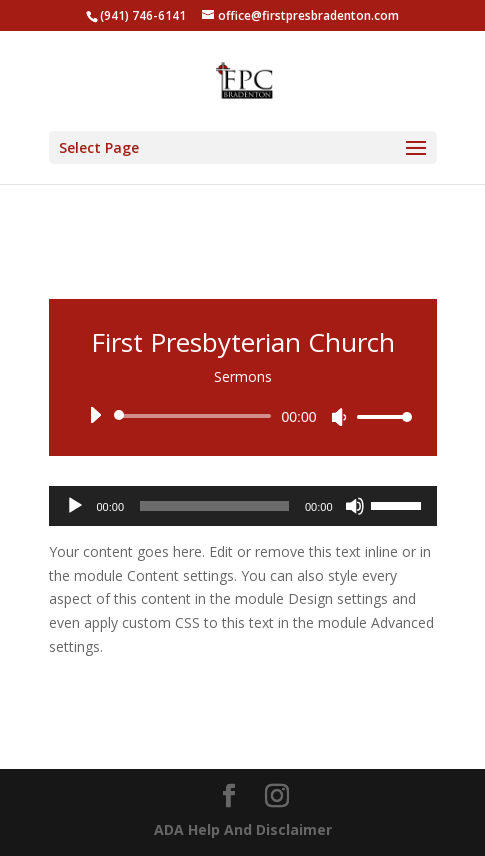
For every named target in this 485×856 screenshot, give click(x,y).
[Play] (95, 415)
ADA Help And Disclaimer (243, 829)
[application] (243, 416)
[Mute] (339, 417)
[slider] (196, 416)
